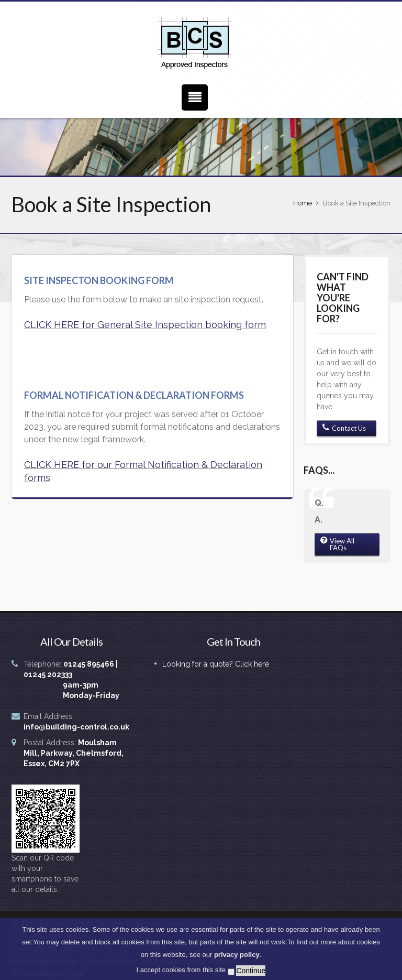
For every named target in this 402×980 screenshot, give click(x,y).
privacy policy (237, 958)
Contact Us (344, 428)
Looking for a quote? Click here (216, 664)
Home (303, 203)
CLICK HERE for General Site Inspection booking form (145, 325)
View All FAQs (337, 544)
